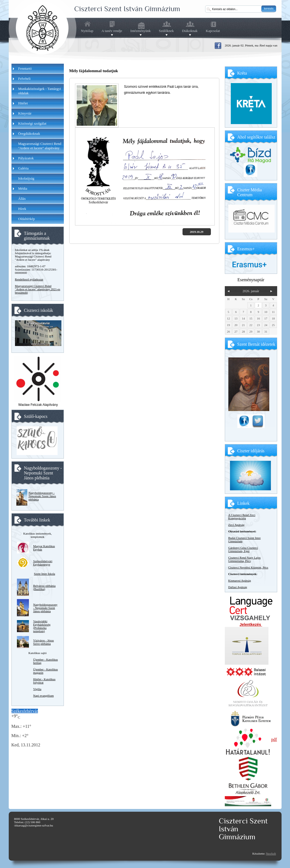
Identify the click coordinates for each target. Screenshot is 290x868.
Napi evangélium (44, 696)
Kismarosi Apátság (240, 580)
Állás (22, 199)
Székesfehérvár (25, 711)
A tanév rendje (112, 31)
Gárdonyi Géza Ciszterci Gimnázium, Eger (243, 549)
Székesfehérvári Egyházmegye (43, 563)
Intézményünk (140, 31)
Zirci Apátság (237, 525)
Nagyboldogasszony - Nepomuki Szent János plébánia (42, 496)
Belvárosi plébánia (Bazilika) (44, 587)
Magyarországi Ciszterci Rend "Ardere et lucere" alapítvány (40, 146)
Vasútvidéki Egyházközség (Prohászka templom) (42, 626)
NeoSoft (271, 854)
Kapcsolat (213, 31)
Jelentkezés (251, 624)
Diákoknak (190, 31)
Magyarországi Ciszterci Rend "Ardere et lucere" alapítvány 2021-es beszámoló (38, 289)
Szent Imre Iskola (44, 574)
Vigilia (37, 689)
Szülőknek (166, 31)
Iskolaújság (26, 178)
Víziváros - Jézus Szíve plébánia (44, 642)
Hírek (22, 209)
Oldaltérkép (27, 219)
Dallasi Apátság (238, 587)
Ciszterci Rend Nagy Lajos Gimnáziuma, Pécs (245, 559)
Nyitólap (87, 31)
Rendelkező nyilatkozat (29, 279)
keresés (269, 9)
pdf (274, 739)
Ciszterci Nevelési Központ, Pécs (248, 567)
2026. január (251, 291)
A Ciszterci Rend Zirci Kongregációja (242, 517)
